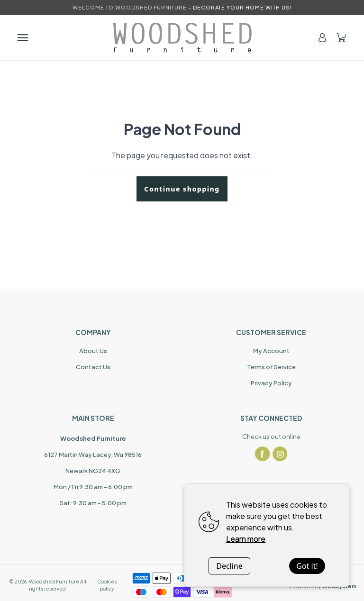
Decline (229, 566)
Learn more (246, 539)
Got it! (307, 566)
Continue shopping (182, 189)
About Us (93, 351)
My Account (271, 351)
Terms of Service (271, 367)
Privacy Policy (271, 383)
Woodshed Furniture (54, 582)
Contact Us (93, 367)
